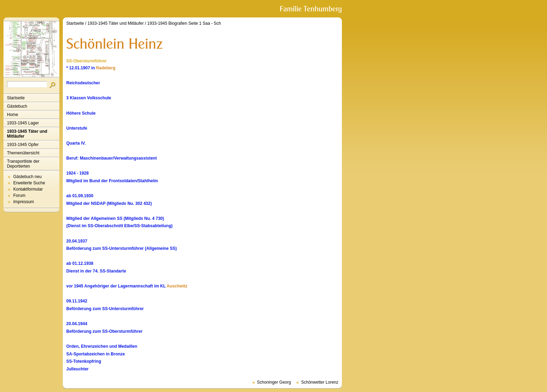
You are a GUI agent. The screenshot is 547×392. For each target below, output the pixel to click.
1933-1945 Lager (23, 123)
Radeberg (106, 68)
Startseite (16, 98)
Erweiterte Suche (29, 183)
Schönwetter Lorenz (320, 382)
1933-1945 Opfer (23, 145)
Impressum (24, 202)
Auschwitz (177, 286)
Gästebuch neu (27, 177)
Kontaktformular (28, 189)
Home (13, 115)
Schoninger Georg (274, 382)
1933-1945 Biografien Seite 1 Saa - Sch (184, 23)
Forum (19, 195)
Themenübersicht (23, 153)
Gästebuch (17, 106)
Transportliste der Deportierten (23, 164)
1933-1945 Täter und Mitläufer (27, 134)
